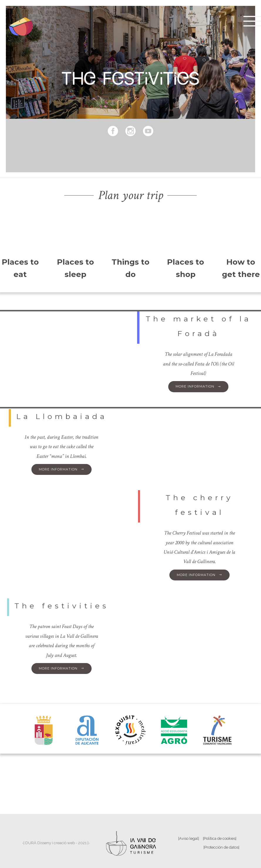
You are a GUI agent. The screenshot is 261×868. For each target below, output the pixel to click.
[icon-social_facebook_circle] (114, 131)
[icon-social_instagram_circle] (132, 131)
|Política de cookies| (220, 838)
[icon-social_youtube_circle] (148, 131)
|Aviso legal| (189, 838)
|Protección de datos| (221, 847)
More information (198, 386)
